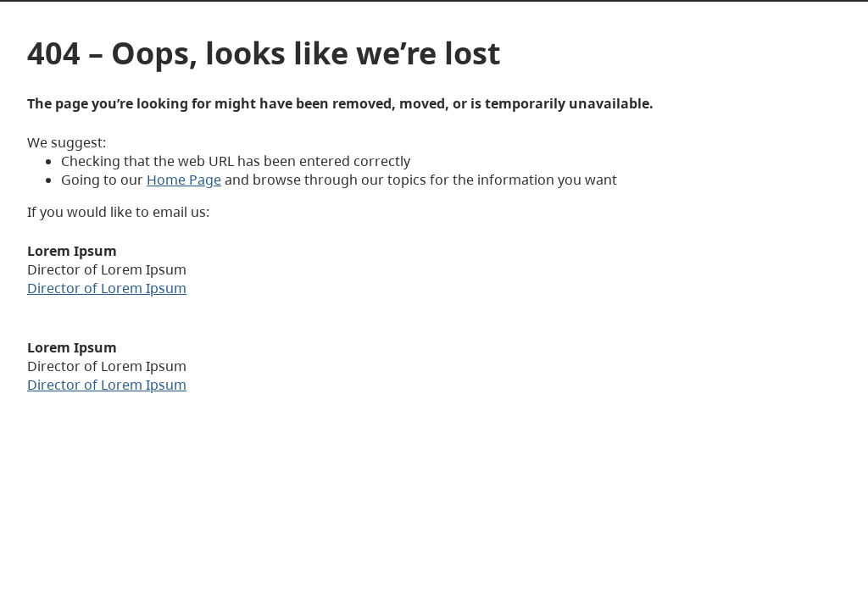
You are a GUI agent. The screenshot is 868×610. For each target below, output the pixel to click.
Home (166, 180)
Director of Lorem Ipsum (107, 288)
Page (203, 180)
